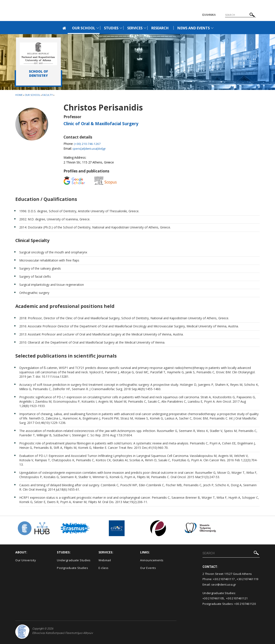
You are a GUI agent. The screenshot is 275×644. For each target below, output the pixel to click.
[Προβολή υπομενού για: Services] (145, 28)
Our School (33, 95)
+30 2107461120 (245, 604)
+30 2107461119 (247, 579)
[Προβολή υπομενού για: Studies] (121, 28)
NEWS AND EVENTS (194, 28)
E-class (104, 568)
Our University (26, 560)
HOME (19, 95)
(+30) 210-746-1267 (88, 144)
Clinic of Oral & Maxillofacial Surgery (101, 124)
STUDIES (111, 28)
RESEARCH (160, 28)
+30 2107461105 (213, 598)
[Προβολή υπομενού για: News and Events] (212, 28)
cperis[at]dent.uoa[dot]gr (90, 148)
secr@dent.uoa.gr (224, 584)
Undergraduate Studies (74, 560)
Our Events (148, 568)
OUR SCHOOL (84, 28)
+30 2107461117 (224, 579)
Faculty (47, 95)
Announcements (152, 560)
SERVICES (135, 28)
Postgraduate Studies (72, 568)
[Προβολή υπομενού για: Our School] (98, 28)
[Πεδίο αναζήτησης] (241, 15)
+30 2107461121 (237, 598)
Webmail (105, 560)
